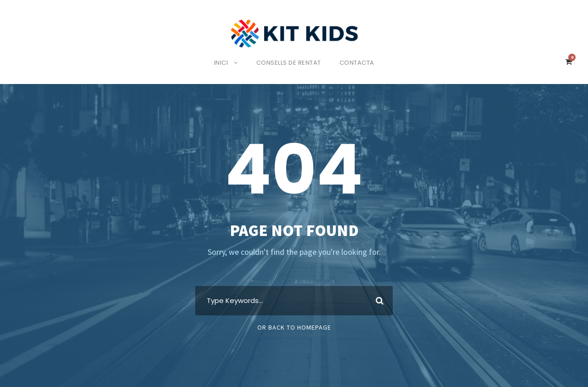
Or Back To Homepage (294, 327)
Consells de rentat (289, 63)
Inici (219, 63)
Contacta (360, 63)
